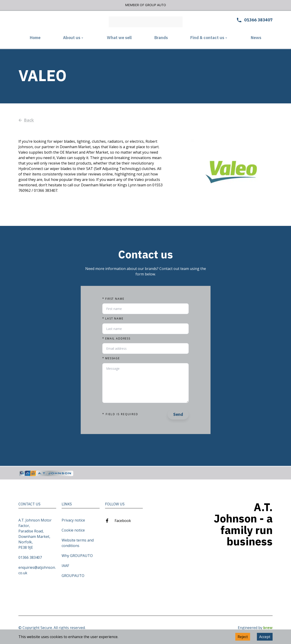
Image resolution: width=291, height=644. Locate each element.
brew (268, 628)
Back (26, 120)
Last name (113, 319)
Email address (116, 339)
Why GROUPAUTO (77, 556)
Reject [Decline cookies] (243, 637)
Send (178, 414)
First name (113, 299)
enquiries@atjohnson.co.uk (37, 570)
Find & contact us (209, 38)
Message (111, 358)
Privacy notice (73, 520)
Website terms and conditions (78, 543)
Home (35, 38)
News (256, 38)
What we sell (119, 38)
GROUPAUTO (73, 576)
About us (74, 38)
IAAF (65, 566)
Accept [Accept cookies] (265, 637)
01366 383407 (30, 557)
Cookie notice (73, 530)
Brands (161, 38)
